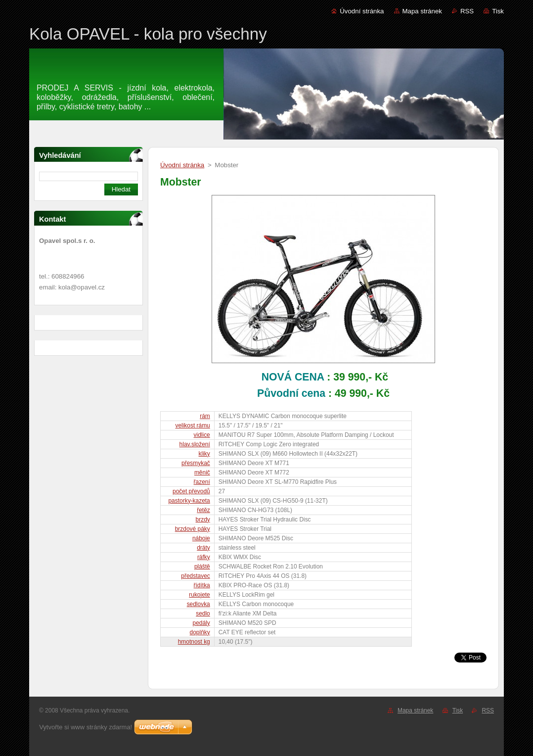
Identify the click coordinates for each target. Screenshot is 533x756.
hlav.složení (195, 444)
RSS (467, 11)
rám (205, 416)
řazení (202, 482)
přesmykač (196, 463)
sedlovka (199, 604)
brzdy (203, 520)
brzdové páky (193, 529)
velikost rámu (192, 425)
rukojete (199, 595)
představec (195, 576)
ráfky (204, 557)
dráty (203, 548)
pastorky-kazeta (189, 501)
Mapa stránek (422, 11)
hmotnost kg (194, 642)
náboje (201, 538)
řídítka (202, 585)
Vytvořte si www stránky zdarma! (86, 727)
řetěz (203, 510)
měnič (202, 472)
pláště (202, 567)
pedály (201, 623)
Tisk (498, 11)
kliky (204, 454)
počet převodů (191, 491)
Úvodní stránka (362, 11)
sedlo (203, 614)
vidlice (202, 435)
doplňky (200, 632)
